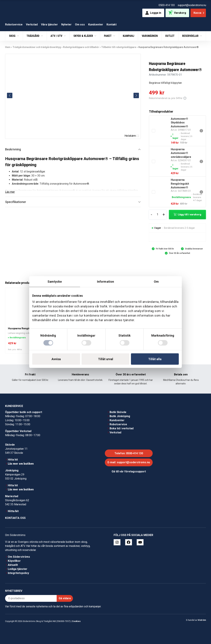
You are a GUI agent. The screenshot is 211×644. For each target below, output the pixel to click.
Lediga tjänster (18, 569)
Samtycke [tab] (55, 282)
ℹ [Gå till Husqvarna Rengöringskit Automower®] (201, 192)
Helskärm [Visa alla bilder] (132, 136)
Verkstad (32, 25)
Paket (108, 36)
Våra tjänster (49, 25)
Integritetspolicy (18, 573)
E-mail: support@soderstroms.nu (129, 462)
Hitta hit (13, 460)
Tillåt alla (155, 359)
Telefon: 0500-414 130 (129, 453)
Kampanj (128, 36)
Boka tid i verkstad (122, 428)
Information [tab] (105, 282)
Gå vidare (65, 598)
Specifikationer (16, 202)
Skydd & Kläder (84, 36)
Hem (8, 47)
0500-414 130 (167, 5)
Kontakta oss (15, 518)
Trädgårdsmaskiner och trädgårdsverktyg (37, 47)
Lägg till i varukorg (189, 214)
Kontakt (112, 25)
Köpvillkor (14, 561)
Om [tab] (156, 282)
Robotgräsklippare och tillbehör (81, 47)
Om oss (80, 25)
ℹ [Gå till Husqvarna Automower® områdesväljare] (201, 161)
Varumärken (150, 36)
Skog (13, 36)
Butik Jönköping (120, 416)
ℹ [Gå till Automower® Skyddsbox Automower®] (201, 131)
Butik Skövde (118, 412)
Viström (202, 620)
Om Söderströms (19, 557)
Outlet (170, 36)
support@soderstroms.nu (192, 5)
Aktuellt (13, 565)
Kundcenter (96, 25)
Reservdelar (191, 36)
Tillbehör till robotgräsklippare (119, 47)
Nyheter (66, 25)
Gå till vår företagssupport (129, 471)
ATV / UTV (57, 36)
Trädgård (33, 36)
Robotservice (14, 25)
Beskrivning (13, 149)
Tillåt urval (106, 359)
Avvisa (56, 359)
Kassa (199, 13)
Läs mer (10, 192)
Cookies (76, 621)
